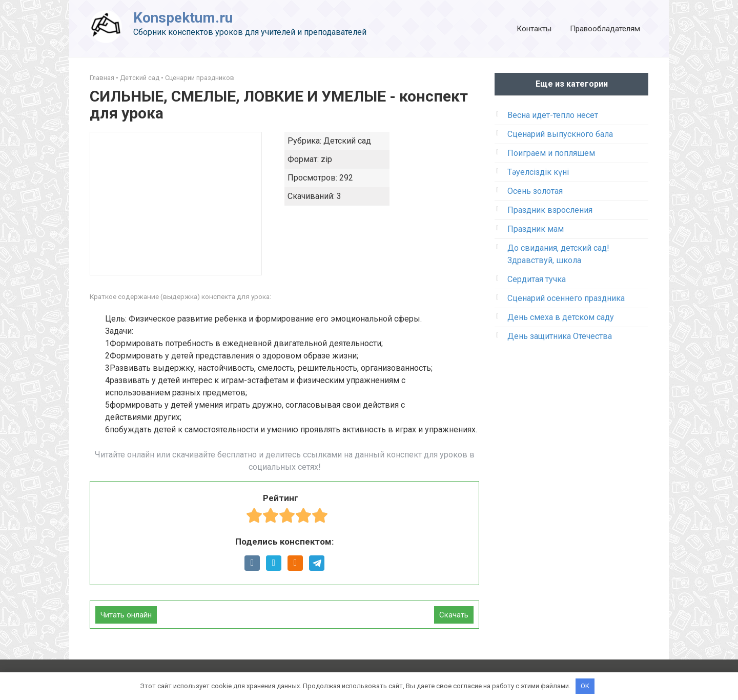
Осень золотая (535, 191)
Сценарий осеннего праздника (566, 298)
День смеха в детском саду (561, 317)
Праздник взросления (550, 210)
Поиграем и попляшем (551, 153)
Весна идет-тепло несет (553, 115)
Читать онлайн (126, 615)
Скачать (454, 615)
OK (585, 686)
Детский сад (140, 78)
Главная (102, 78)
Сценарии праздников (200, 78)
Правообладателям (605, 29)
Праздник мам (536, 229)
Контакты (534, 29)
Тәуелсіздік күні (538, 172)
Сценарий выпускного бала (560, 134)
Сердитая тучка (537, 279)
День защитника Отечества (560, 336)
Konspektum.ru (183, 18)
